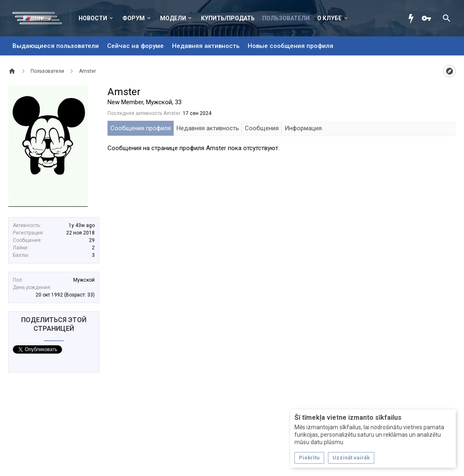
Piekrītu (309, 458)
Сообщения (262, 128)
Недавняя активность (206, 46)
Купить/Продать (228, 18)
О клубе (329, 18)
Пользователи (286, 18)
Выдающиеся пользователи (56, 46)
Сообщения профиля (141, 128)
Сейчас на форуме (135, 46)
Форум (134, 18)
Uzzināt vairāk (351, 458)
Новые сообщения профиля (291, 46)
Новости (93, 18)
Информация (303, 128)
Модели (173, 18)
